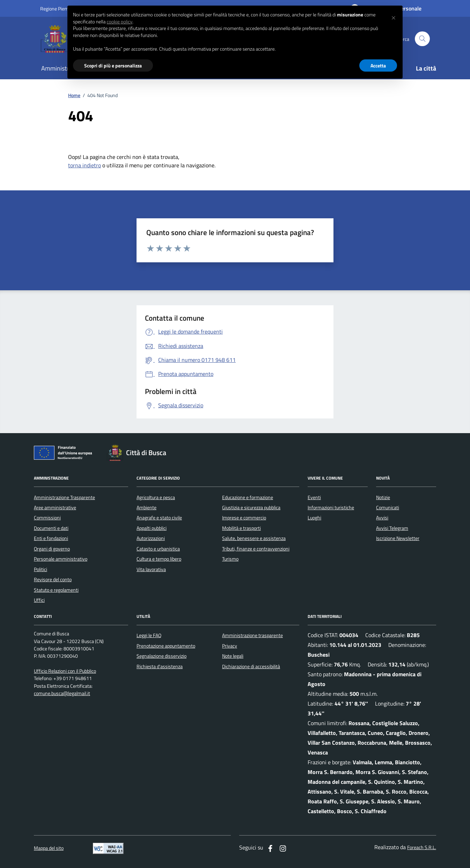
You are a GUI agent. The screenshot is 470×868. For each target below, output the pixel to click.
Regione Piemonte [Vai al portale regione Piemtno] (59, 9)
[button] (394, 17)
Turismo (230, 559)
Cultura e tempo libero (159, 559)
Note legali (233, 656)
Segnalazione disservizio (161, 656)
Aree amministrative (55, 508)
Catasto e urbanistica (158, 549)
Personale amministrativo (61, 559)
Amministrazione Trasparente (64, 497)
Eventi (314, 497)
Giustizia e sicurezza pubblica (251, 508)
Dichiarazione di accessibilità (251, 666)
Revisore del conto (53, 579)
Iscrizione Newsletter (398, 538)
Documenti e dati (51, 528)
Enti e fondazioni (51, 538)
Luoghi (314, 518)
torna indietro (85, 165)
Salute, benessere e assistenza (254, 538)
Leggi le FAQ (149, 635)
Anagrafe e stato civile (159, 518)
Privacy (230, 646)
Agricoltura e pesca (156, 497)
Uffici (39, 600)
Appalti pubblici (152, 528)
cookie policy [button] (119, 22)
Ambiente (146, 508)
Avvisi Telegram (392, 528)
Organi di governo (52, 549)
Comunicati (388, 508)
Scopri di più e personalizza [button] (113, 65)
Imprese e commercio (244, 518)
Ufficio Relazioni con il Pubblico (65, 671)
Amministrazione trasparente (252, 635)
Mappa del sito (49, 848)
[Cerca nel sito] (422, 39)
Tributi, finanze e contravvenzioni (256, 549)
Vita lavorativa (151, 569)
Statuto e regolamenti (56, 590)
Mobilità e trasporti (241, 528)
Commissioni (47, 518)
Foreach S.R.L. (422, 848)
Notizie (383, 497)
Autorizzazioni (151, 538)
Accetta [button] (378, 65)
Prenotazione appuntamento (166, 646)
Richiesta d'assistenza (160, 666)
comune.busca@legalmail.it (62, 694)
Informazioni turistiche (331, 508)
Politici (41, 569)
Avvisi (382, 518)
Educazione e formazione (248, 497)
